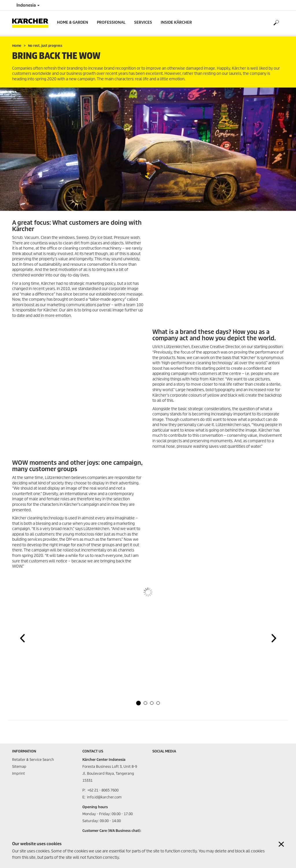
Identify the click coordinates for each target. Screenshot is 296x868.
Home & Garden (73, 22)
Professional (111, 22)
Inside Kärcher (176, 22)
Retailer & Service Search (33, 760)
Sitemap (19, 766)
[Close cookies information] (281, 844)
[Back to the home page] (32, 23)
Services (143, 22)
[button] (138, 703)
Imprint (18, 773)
